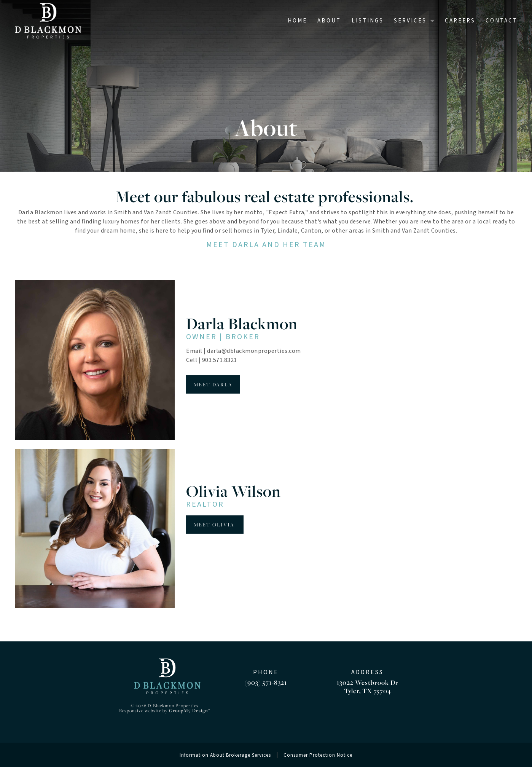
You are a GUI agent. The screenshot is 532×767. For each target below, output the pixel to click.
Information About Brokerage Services (225, 755)
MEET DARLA (213, 384)
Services (410, 21)
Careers (460, 21)
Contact (502, 21)
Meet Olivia (215, 525)
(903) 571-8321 (266, 682)
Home (297, 21)
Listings (368, 21)
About (329, 21)
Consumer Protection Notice (318, 755)
